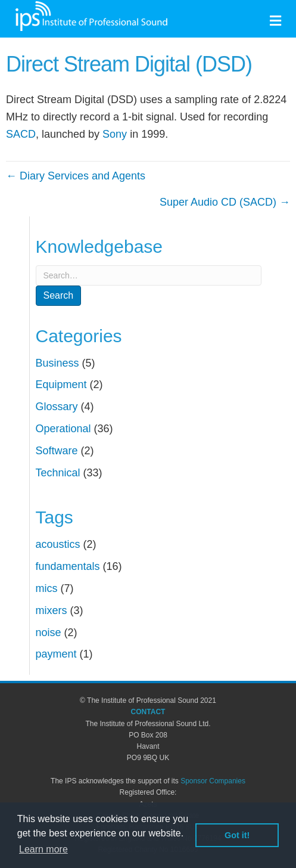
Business (57, 363)
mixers (52, 610)
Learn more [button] (43, 849)
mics (47, 588)
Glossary (57, 407)
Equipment (61, 385)
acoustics (58, 544)
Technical (58, 473)
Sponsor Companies (213, 781)
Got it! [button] (237, 835)
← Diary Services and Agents (76, 176)
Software (57, 451)
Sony (115, 134)
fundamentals (68, 566)
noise (49, 633)
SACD (21, 134)
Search (59, 295)
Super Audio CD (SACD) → (225, 202)
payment (56, 654)
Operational (63, 429)
